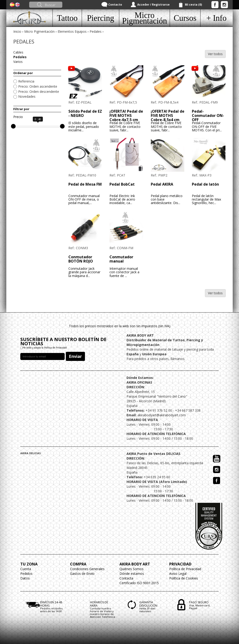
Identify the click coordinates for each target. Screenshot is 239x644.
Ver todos (215, 54)
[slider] (13, 126)
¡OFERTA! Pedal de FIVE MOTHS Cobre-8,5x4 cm (168, 115)
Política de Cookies (184, 578)
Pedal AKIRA (162, 184)
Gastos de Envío (82, 574)
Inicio (17, 31)
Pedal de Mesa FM (85, 184)
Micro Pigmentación (39, 31)
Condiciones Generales (87, 569)
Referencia (26, 81)
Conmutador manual (121, 259)
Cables (18, 52)
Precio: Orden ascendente (38, 86)
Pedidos (26, 574)
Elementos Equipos (72, 31)
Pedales (96, 31)
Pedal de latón (205, 184)
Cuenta (26, 569)
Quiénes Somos (132, 569)
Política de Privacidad (185, 569)
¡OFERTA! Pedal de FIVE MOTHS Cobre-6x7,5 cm (126, 115)
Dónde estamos (132, 574)
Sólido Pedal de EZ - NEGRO (85, 113)
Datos (25, 578)
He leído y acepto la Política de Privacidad (45, 348)
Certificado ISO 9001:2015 (139, 583)
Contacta (126, 578)
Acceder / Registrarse (153, 5)
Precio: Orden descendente (39, 92)
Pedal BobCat (122, 184)
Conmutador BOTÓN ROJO (81, 259)
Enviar (75, 356)
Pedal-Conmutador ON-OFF (208, 115)
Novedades (27, 96)
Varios (18, 62)
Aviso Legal (178, 574)
